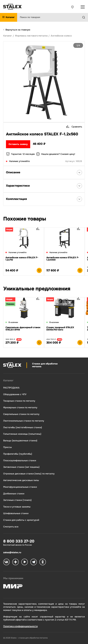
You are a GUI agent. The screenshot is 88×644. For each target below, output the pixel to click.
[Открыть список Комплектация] (79, 199)
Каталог (8, 380)
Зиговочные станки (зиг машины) (21, 467)
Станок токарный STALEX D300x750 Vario (60, 328)
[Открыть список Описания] (79, 173)
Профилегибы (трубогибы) (18, 454)
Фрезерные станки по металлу (20, 408)
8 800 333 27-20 (19, 541)
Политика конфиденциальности (20, 626)
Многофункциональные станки (20, 487)
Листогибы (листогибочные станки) (23, 427)
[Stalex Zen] (16, 562)
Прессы (8, 447)
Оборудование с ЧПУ (15, 394)
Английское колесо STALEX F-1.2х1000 (63, 259)
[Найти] (85, 17)
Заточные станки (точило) (17, 500)
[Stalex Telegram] (34, 562)
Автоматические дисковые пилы (21, 480)
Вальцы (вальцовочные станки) (20, 441)
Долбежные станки (14, 494)
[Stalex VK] (6, 562)
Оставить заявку (18, 144)
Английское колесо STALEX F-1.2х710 (22, 259)
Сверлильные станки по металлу (21, 414)
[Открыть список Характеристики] (79, 186)
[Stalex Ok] (43, 562)
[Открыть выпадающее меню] (83, 7)
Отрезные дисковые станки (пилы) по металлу (29, 474)
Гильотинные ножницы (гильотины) (22, 434)
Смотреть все (11, 527)
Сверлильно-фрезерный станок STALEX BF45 (23, 328)
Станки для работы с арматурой (21, 520)
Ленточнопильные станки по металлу (24, 421)
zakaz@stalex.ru (12, 552)
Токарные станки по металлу (19, 401)
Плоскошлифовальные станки (20, 461)
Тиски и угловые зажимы (17, 507)
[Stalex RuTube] (25, 562)
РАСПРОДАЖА (11, 388)
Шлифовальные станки (16, 513)
